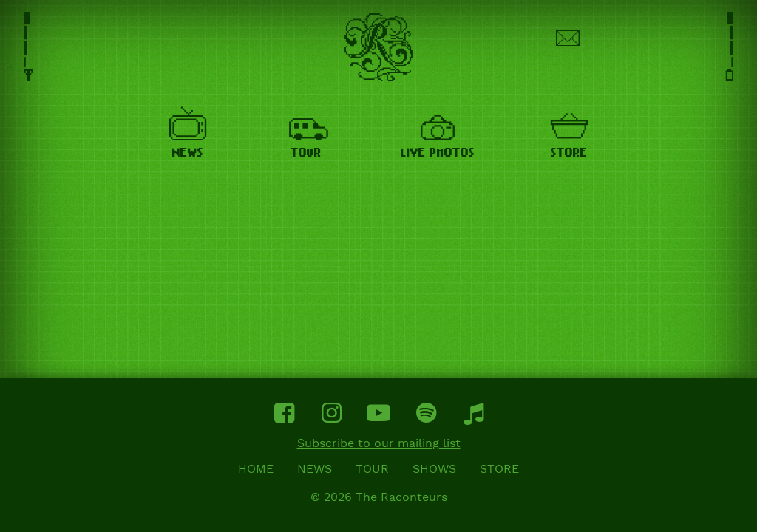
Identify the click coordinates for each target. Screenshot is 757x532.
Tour (372, 470)
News (315, 470)
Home (256, 470)
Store (499, 470)
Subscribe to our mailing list (379, 444)
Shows (434, 470)
